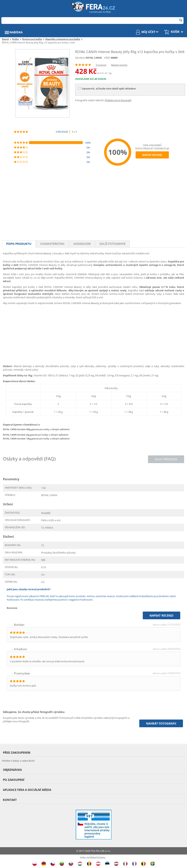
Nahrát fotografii (161, 723)
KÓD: (107, 58)
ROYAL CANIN (94, 58)
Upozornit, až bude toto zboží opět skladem (107, 88)
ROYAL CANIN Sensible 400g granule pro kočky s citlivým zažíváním (36, 429)
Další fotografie (113, 244)
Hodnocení (82, 244)
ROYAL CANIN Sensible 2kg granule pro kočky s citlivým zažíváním (36, 435)
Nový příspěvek (166, 459)
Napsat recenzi (119, 65)
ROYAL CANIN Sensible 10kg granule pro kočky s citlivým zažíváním (36, 439)
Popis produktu (19, 244)
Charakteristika (52, 244)
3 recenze (101, 65)
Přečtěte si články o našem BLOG (18, 761)
